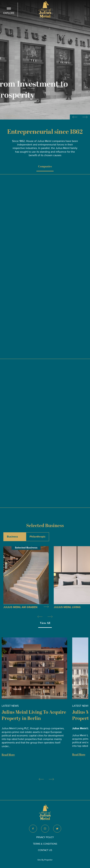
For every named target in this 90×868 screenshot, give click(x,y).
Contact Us (45, 850)
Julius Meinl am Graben (20, 607)
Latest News (10, 706)
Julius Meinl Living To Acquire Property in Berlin (34, 715)
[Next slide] (85, 117)
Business (12, 537)
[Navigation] (9, 10)
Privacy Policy (45, 837)
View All (45, 623)
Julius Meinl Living (67, 607)
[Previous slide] (75, 117)
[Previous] (40, 618)
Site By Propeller (45, 860)
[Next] (50, 618)
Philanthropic (38, 537)
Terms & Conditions (45, 844)
